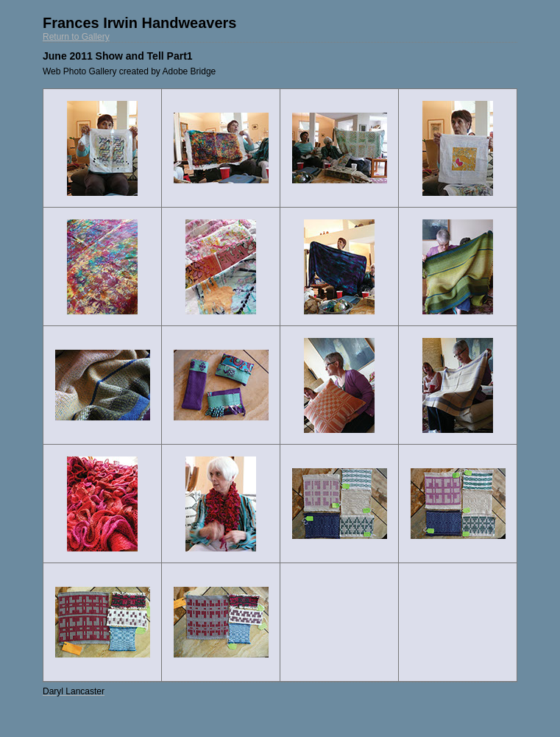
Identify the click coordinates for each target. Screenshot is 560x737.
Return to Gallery (76, 37)
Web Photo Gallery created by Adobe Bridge (129, 71)
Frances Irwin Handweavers (139, 23)
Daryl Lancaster (74, 691)
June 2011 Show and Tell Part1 (118, 56)
